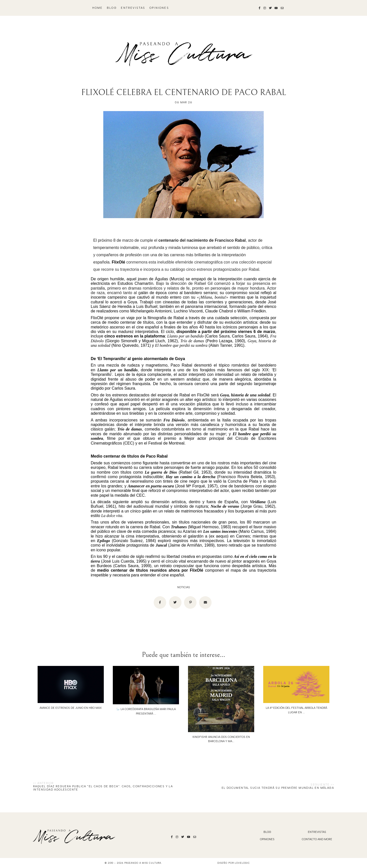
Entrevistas (133, 8)
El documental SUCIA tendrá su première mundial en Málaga (278, 788)
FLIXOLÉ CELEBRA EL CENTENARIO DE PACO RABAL (184, 92)
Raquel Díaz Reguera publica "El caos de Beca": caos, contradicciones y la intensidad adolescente (103, 788)
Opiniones (159, 8)
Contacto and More (317, 839)
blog (112, 8)
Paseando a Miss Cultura (143, 863)
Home (98, 8)
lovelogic (242, 863)
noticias (184, 587)
